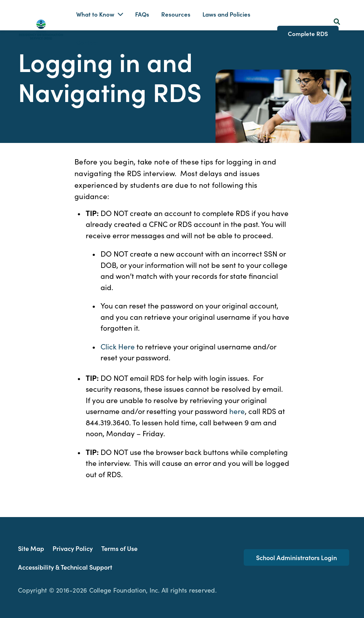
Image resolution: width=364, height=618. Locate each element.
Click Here (118, 346)
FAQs (142, 14)
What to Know (95, 14)
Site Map (31, 548)
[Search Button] (337, 21)
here (237, 411)
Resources (176, 14)
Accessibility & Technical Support (65, 567)
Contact (87, 42)
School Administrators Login (296, 557)
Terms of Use (119, 548)
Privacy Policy (73, 548)
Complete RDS (308, 34)
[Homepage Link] (41, 28)
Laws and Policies (226, 14)
